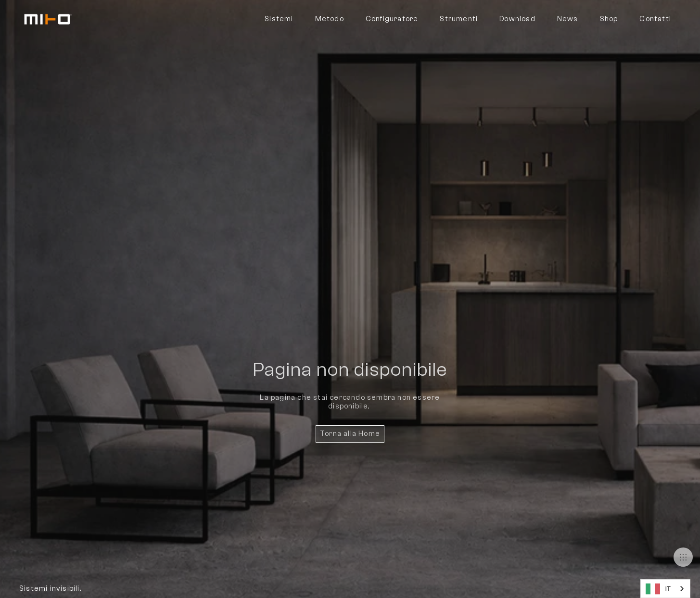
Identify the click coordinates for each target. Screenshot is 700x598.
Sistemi (279, 19)
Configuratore (392, 19)
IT (658, 589)
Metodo (330, 19)
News (568, 19)
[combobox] (665, 589)
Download (517, 19)
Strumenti (459, 19)
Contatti (655, 19)
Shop (609, 19)
